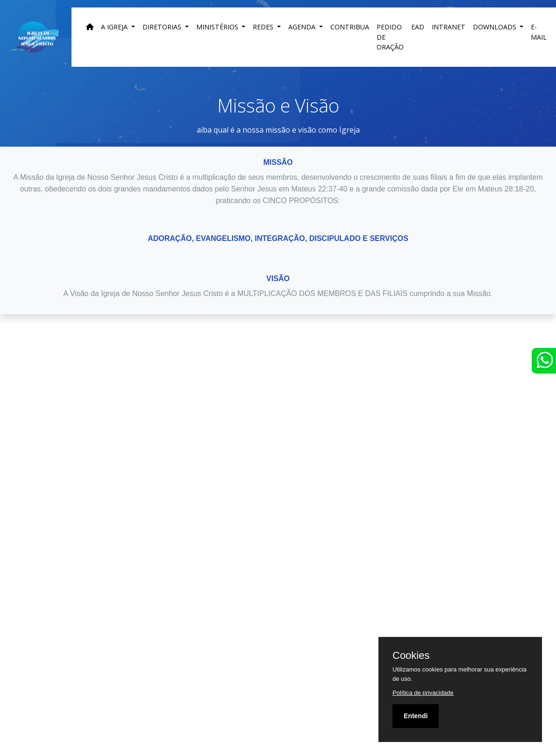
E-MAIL (539, 32)
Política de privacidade (423, 693)
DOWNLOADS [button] (495, 27)
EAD (418, 27)
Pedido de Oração (390, 37)
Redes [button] (264, 27)
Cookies (411, 656)
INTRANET (449, 27)
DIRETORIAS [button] (163, 27)
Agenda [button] (303, 27)
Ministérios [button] (218, 27)
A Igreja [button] (115, 27)
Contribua (350, 27)
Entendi (416, 716)
